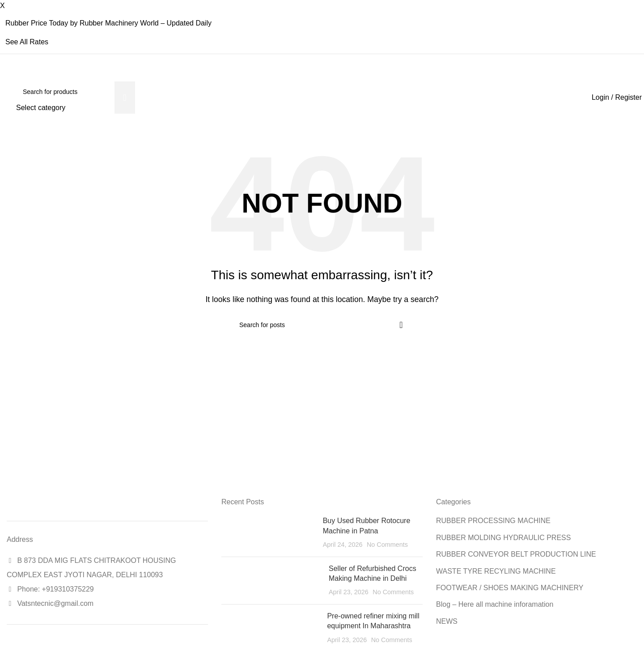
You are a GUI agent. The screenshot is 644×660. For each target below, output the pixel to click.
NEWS (447, 621)
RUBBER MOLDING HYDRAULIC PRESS (503, 538)
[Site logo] (7, 97)
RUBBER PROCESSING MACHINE (493, 521)
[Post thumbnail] (269, 533)
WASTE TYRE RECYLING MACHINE (496, 571)
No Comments (387, 545)
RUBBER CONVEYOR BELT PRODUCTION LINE (516, 554)
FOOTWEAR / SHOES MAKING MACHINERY (510, 588)
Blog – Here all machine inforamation (495, 604)
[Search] (76, 92)
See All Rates (27, 42)
